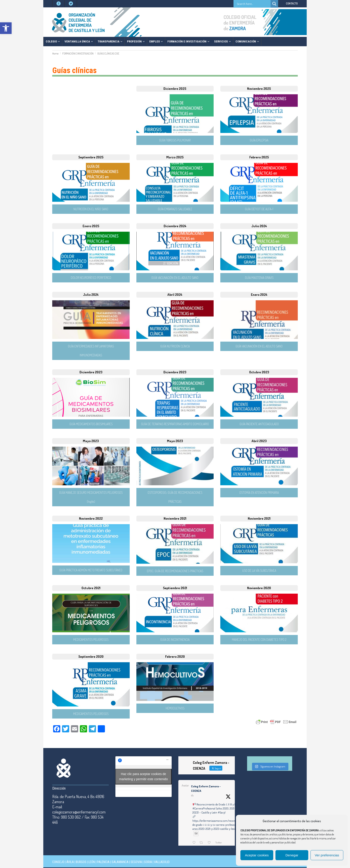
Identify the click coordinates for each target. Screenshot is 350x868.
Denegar (292, 855)
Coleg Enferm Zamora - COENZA (206, 788)
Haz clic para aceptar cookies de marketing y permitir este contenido (144, 777)
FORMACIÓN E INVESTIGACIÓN (78, 54)
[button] (6, 28)
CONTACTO (292, 3)
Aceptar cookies (257, 855)
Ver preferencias (327, 855)
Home (55, 54)
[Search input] (253, 4)
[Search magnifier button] (274, 4)
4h (192, 795)
